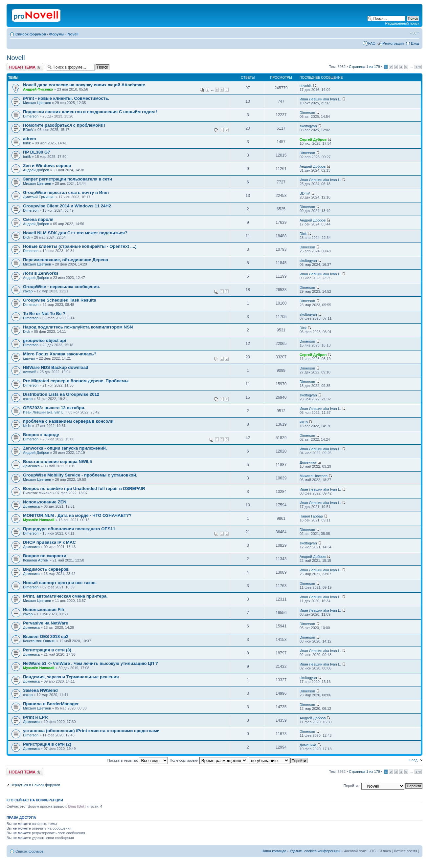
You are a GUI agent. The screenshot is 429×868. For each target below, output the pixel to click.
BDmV (28, 130)
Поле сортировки (209, 760)
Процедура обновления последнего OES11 (69, 529)
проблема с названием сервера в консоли (68, 421)
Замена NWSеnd (40, 690)
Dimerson (31, 116)
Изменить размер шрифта (414, 33)
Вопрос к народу (41, 435)
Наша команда (274, 851)
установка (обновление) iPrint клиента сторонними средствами (91, 731)
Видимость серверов (46, 569)
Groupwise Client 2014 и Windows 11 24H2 (67, 206)
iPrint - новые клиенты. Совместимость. (66, 98)
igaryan (29, 358)
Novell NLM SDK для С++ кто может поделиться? (75, 233)
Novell (73, 34)
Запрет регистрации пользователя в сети (68, 179)
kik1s (27, 426)
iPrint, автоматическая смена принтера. (65, 596)
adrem (30, 139)
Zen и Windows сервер (47, 166)
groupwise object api (45, 340)
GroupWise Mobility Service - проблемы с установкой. (80, 475)
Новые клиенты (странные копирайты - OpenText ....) (80, 246)
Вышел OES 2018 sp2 (46, 636)
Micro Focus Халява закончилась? (60, 354)
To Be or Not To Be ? (44, 314)
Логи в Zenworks (41, 273)
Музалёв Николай (39, 520)
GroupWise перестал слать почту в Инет (66, 192)
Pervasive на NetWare (45, 623)
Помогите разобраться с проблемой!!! (64, 125)
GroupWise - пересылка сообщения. (62, 287)
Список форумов (31, 34)
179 (418, 67)
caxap (28, 291)
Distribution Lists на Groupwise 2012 (61, 394)
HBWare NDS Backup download (56, 367)
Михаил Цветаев (37, 103)
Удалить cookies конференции (315, 851)
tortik (27, 143)
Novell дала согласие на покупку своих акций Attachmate (84, 85)
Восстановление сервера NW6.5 (57, 462)
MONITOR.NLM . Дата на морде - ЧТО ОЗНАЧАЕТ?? (77, 515)
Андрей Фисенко (38, 89)
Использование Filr (44, 610)
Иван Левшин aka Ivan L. (320, 99)
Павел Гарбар (311, 516)
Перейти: (351, 786)
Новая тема (25, 67)
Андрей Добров (36, 170)
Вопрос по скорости (45, 556)
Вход (415, 43)
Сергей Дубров (313, 139)
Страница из (364, 67)
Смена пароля (38, 219)
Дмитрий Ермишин (39, 197)
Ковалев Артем (36, 560)
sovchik (306, 86)
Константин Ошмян (39, 641)
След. (414, 760)
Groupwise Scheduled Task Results (60, 300)
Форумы (57, 34)
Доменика (31, 466)
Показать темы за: (138, 760)
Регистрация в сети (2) (47, 744)
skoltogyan (308, 126)
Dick (26, 237)
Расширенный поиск (402, 23)
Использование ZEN (45, 502)
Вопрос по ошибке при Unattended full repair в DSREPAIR (84, 488)
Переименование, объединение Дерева (66, 260)
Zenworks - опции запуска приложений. (65, 448)
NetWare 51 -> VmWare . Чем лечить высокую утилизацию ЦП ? (90, 663)
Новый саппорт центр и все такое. (60, 583)
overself (29, 372)
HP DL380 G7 (37, 152)
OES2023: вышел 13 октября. (54, 408)
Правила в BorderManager (51, 704)
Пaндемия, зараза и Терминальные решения (71, 677)
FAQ (372, 43)
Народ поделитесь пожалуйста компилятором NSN (78, 327)
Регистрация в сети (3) (47, 650)
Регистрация (393, 43)
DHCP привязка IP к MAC (49, 542)
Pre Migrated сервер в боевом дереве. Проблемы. (76, 381)
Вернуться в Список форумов (35, 785)
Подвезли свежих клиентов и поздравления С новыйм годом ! (90, 112)
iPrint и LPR (35, 717)
